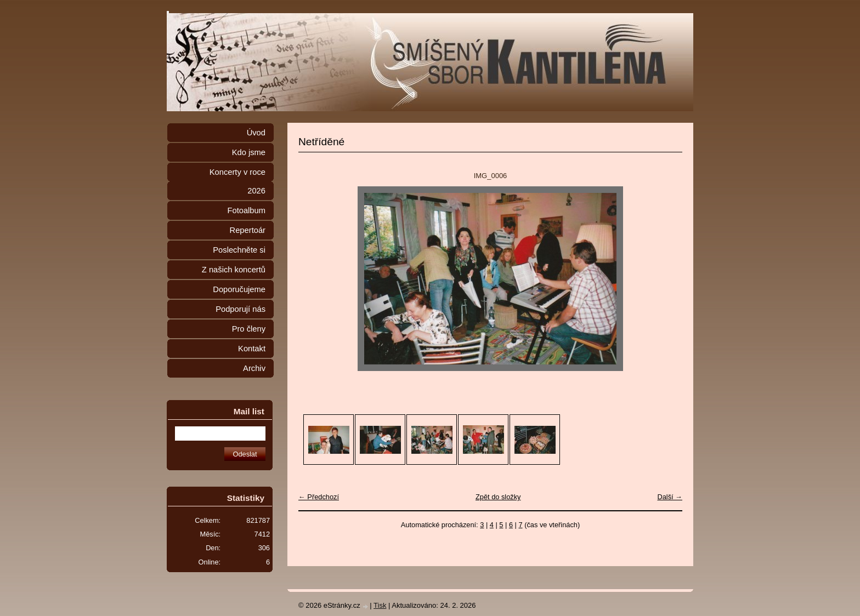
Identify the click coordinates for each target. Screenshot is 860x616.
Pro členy (249, 329)
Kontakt (252, 349)
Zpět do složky (498, 497)
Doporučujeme (239, 289)
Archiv (254, 368)
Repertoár (248, 230)
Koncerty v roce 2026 (237, 181)
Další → (670, 497)
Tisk (380, 605)
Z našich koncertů (234, 270)
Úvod (256, 133)
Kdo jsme (249, 152)
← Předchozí (319, 497)
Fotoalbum (246, 210)
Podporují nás (241, 309)
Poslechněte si (239, 250)
